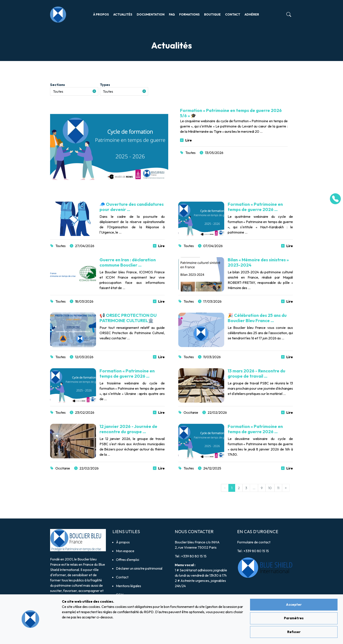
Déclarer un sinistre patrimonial (139, 568)
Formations (189, 14)
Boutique (212, 14)
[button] (74, 91)
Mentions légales (129, 586)
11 (278, 488)
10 (270, 488)
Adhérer (252, 14)
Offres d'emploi (128, 560)
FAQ (172, 14)
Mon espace (125, 551)
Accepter (294, 605)
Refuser (294, 632)
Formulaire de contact (254, 542)
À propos (101, 14)
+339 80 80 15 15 (194, 556)
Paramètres (294, 618)
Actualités (123, 14)
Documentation (151, 14)
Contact (233, 14)
